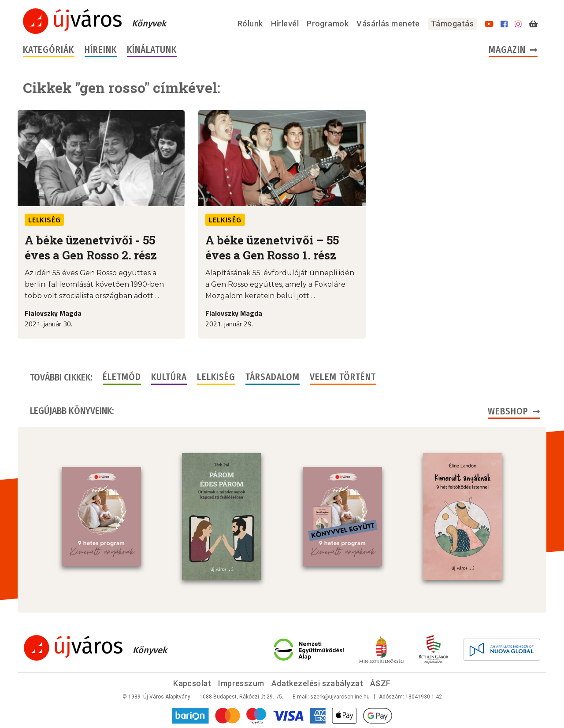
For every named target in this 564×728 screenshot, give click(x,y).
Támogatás (452, 24)
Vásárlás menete (388, 24)
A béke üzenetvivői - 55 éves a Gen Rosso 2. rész (91, 248)
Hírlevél (285, 24)
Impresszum (241, 683)
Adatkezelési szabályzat (317, 683)
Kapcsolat (192, 683)
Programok (328, 24)
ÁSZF (380, 683)
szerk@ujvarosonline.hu (340, 697)
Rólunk (250, 24)
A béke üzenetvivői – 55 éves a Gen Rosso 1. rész (272, 248)
